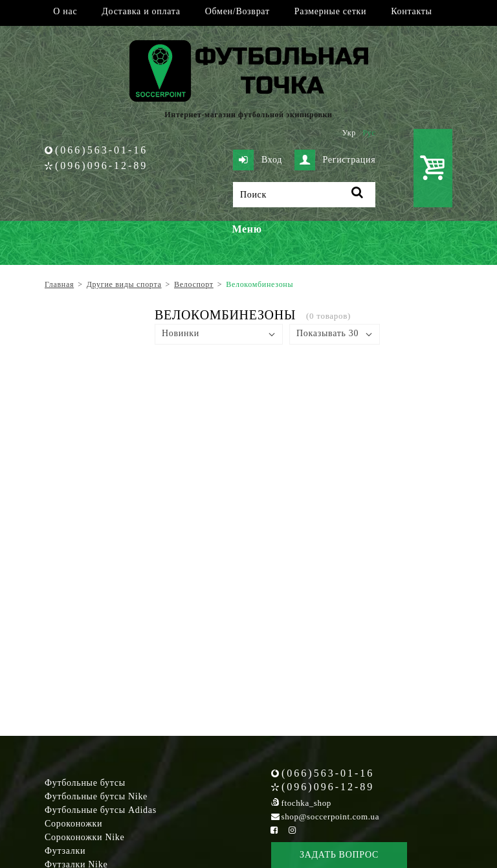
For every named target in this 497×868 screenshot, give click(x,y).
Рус (370, 133)
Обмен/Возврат (237, 11)
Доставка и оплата (141, 11)
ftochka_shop (306, 803)
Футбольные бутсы (85, 783)
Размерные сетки (331, 11)
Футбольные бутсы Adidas (101, 810)
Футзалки (65, 851)
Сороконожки (73, 824)
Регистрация (335, 160)
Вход (258, 160)
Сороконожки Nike (84, 837)
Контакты (411, 11)
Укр (349, 133)
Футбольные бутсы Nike (96, 796)
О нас (65, 11)
